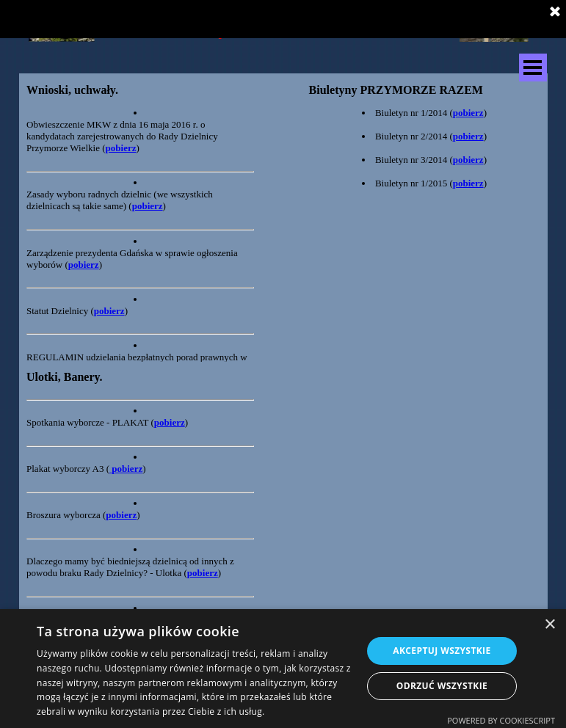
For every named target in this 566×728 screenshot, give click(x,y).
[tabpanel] (140, 90)
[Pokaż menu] (533, 68)
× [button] (549, 625)
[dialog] (283, 669)
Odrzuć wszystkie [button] (442, 686)
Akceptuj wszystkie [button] (442, 651)
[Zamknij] (555, 12)
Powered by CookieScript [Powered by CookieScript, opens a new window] (501, 720)
